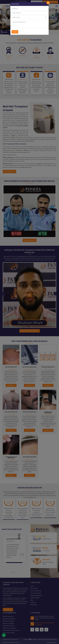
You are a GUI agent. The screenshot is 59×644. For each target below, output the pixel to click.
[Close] (48, 3)
